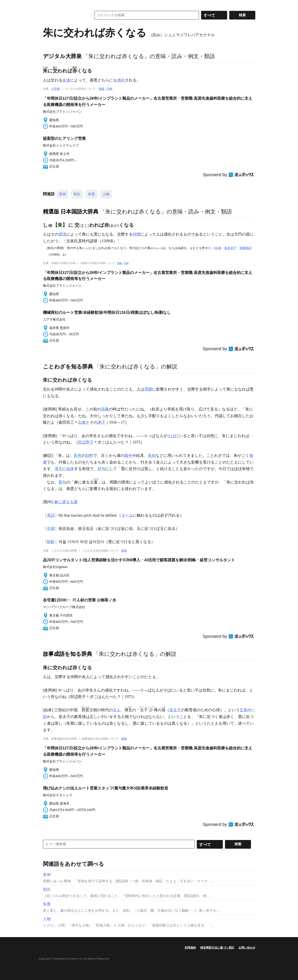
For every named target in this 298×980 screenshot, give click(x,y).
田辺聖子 (86, 442)
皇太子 (175, 710)
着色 (128, 456)
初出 (77, 194)
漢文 (59, 469)
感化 (121, 80)
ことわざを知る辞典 (68, 366)
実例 (62, 194)
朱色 (78, 456)
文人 (117, 710)
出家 (82, 422)
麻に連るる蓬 (66, 502)
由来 (70, 469)
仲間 (137, 234)
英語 (51, 515)
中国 (51, 529)
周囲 (148, 389)
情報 (101, 89)
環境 (62, 234)
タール (127, 515)
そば (171, 436)
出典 (218, 248)
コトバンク (64, 15)
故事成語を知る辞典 (68, 654)
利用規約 (190, 948)
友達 (66, 80)
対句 (101, 469)
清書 (105, 409)
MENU (47, 4)
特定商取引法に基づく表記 (217, 948)
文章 (243, 710)
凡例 (109, 89)
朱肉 (152, 456)
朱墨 (91, 194)
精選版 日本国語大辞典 (71, 212)
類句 (62, 482)
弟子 (101, 422)
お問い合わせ (247, 948)
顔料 (89, 456)
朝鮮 (51, 542)
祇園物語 (246, 248)
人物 (106, 194)
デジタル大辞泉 (62, 56)
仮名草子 (230, 248)
